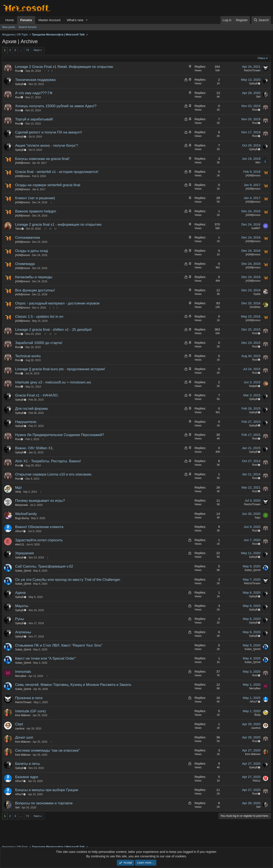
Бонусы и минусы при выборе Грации (47, 790)
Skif (258, 97)
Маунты (22, 606)
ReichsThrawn (252, 70)
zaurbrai (20, 729)
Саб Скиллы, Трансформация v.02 (44, 566)
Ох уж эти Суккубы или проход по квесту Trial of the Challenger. (68, 580)
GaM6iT (256, 228)
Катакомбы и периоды (34, 277)
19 (55, 229)
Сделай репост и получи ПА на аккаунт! (49, 132)
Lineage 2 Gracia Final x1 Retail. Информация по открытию (64, 67)
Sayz (258, 518)
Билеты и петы (28, 764)
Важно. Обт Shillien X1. (34, 448)
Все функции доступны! (35, 290)
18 (50, 229)
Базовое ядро (27, 777)
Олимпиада (25, 264)
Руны (20, 619)
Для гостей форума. (32, 409)
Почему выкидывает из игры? (40, 501)
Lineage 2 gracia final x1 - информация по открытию (58, 225)
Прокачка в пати (29, 698)
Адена (20, 593)
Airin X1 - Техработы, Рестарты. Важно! (48, 461)
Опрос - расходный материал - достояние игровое (57, 303)
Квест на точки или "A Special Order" (46, 658)
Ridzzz (257, 781)
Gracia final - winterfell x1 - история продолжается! (57, 172)
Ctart (19, 724)
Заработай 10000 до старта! (39, 343)
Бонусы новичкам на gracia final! (42, 159)
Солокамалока (28, 238)
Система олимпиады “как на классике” (47, 750)
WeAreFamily (26, 514)
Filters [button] (261, 58)
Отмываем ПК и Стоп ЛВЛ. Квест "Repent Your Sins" (59, 645)
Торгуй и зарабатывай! (34, 119)
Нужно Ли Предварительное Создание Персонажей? (60, 435)
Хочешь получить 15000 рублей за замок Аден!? (56, 106)
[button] (87, 20)
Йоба (257, 715)
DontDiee (255, 307)
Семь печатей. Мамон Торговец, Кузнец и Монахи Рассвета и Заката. (73, 685)
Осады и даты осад (31, 251)
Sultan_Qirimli (23, 571)
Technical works (28, 356)
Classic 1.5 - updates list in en (39, 317)
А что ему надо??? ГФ (34, 93)
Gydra (257, 294)
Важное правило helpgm (36, 211)
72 (28, 50)
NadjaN (255, 386)
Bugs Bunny (22, 518)
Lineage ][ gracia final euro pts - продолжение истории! (60, 369)
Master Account (49, 20)
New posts (9, 27)
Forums (26, 20)
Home (10, 20)
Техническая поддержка (35, 80)
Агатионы (23, 632)
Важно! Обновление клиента (39, 527)
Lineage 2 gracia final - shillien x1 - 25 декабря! (54, 330)
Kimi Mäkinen (23, 715)
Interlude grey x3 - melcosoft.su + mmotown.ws (53, 382)
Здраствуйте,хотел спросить (39, 540)
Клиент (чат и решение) (35, 198)
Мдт (19, 488)
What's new (75, 20)
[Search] (261, 20)
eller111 (20, 545)
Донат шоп (24, 737)
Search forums (28, 27)
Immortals (23, 672)
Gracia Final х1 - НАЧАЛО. (37, 395)
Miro (258, 162)
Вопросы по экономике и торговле (44, 803)
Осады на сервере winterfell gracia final (48, 185)
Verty (18, 492)
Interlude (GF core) (30, 711)
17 (45, 229)
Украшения (25, 553)
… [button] (21, 50)
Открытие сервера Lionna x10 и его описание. (54, 474)
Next (37, 50)
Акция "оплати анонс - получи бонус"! (47, 146)
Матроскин (22, 505)
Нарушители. (26, 422)
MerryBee (21, 676)
